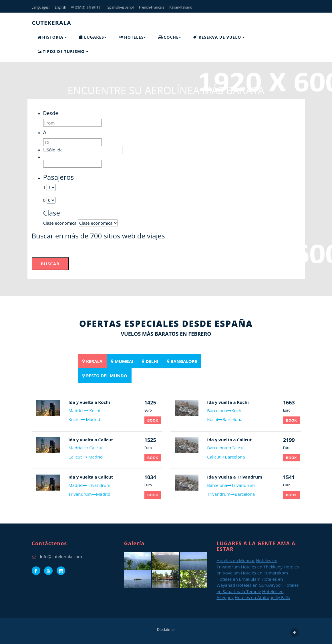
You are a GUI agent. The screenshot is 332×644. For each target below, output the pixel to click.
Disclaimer (166, 629)
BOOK (153, 458)
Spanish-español (121, 7)
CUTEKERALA (52, 23)
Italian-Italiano (181, 7)
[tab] (92, 361)
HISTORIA (52, 37)
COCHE (170, 37)
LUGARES (93, 37)
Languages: (41, 7)
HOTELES (132, 37)
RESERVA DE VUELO (219, 37)
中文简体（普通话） (87, 7)
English (61, 7)
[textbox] (72, 123)
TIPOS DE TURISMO (63, 51)
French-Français (152, 7)
